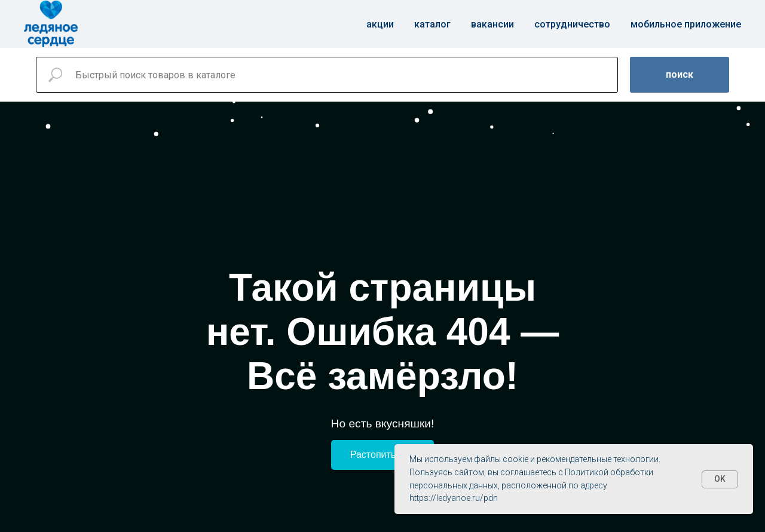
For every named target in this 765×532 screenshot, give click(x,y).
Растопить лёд (382, 455)
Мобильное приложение (686, 24)
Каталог (432, 24)
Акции (380, 24)
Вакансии (492, 24)
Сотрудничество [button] (572, 24)
